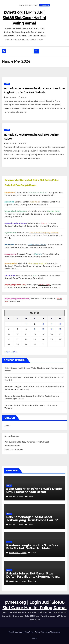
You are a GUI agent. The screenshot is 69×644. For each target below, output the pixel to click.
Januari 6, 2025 (16, 496)
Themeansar (55, 632)
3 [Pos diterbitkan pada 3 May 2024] (43, 324)
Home (34, 638)
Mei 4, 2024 (12, 97)
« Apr (7, 352)
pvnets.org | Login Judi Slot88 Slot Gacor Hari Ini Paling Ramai (24, 18)
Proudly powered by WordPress (21, 632)
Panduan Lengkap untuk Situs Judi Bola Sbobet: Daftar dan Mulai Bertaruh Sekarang (32, 548)
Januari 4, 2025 (16, 525)
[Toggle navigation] (36, 51)
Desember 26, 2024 (18, 553)
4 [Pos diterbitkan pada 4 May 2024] (52, 324)
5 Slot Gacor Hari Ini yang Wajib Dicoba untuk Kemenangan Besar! (34, 490)
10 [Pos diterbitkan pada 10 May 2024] (43, 329)
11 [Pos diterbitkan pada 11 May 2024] (52, 329)
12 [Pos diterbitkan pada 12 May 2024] (60, 329)
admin (23, 97)
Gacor (7, 84)
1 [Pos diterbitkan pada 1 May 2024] (26, 324)
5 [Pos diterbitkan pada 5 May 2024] (60, 324)
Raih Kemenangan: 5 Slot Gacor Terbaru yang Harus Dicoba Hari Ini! (32, 519)
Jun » (14, 352)
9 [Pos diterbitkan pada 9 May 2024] (35, 329)
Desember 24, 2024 (18, 581)
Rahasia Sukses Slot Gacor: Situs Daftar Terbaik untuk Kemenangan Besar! (32, 577)
